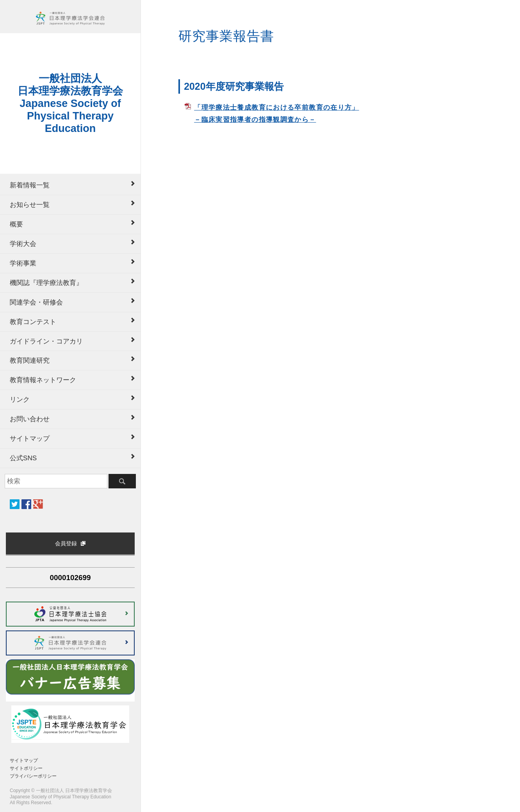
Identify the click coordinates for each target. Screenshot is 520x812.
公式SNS (23, 458)
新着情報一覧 (30, 185)
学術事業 (23, 263)
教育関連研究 (30, 360)
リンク (20, 399)
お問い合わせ (30, 419)
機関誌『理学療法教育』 (46, 283)
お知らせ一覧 (30, 205)
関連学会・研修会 (36, 302)
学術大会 (23, 244)
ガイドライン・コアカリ (46, 341)
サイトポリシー (26, 768)
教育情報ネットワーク (43, 380)
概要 (16, 224)
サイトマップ (30, 438)
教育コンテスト (33, 322)
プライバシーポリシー (33, 776)
